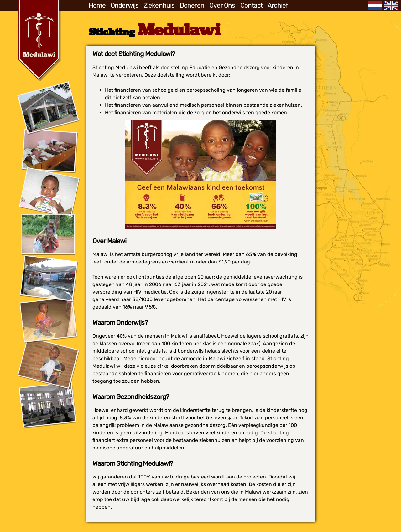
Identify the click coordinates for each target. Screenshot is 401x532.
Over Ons (222, 5)
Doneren (192, 5)
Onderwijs (125, 5)
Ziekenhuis (159, 5)
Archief (278, 5)
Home (97, 5)
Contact (251, 5)
